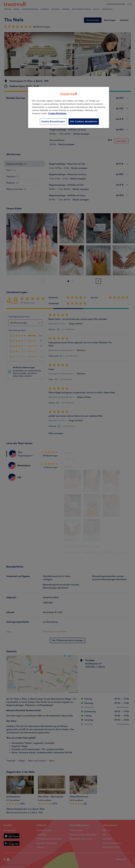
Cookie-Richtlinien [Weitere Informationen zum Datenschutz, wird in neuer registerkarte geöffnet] (57, 113)
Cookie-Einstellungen (53, 122)
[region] (69, 107)
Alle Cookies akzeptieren (84, 122)
